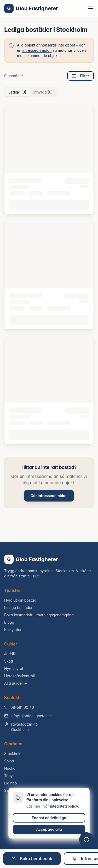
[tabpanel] (49, 275)
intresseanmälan (37, 50)
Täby (8, 776)
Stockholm (13, 754)
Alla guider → (16, 683)
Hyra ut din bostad (20, 600)
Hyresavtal (14, 668)
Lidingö (11, 783)
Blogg (9, 622)
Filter (80, 76)
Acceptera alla (49, 829)
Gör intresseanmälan (49, 496)
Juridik (10, 654)
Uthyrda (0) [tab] (43, 92)
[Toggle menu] (91, 8)
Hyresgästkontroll (19, 676)
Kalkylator (13, 630)
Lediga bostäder (18, 608)
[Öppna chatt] (87, 840)
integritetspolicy (64, 806)
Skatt (9, 661)
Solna (9, 761)
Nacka (10, 768)
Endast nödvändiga (49, 818)
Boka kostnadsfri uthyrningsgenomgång (39, 615)
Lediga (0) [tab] (17, 92)
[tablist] (31, 92)
